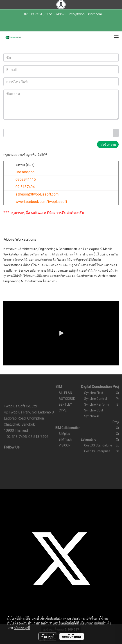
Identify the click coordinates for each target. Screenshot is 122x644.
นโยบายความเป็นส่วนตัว (95, 623)
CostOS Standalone (98, 445)
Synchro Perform (96, 404)
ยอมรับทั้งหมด (72, 636)
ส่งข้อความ (108, 144)
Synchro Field (94, 393)
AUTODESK (67, 399)
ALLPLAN (65, 393)
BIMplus (64, 434)
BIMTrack (65, 440)
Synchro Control (96, 399)
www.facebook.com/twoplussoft (41, 202)
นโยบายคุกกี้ (22, 628)
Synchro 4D (92, 416)
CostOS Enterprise (97, 451)
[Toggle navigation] (116, 38)
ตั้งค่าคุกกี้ (48, 636)
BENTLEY (65, 404)
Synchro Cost (94, 410)
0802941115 (26, 179)
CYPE (63, 410)
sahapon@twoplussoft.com (37, 194)
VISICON (65, 445)
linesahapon (25, 172)
